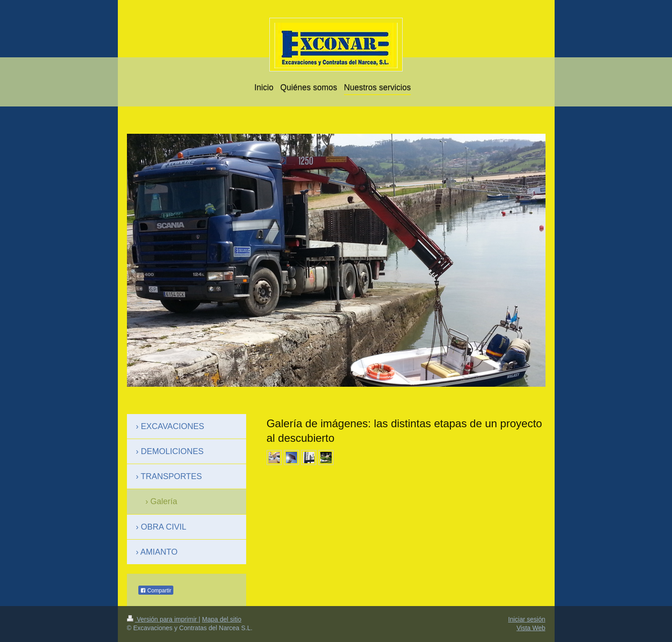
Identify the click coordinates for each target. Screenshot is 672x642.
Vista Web (531, 628)
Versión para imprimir (163, 619)
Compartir (156, 591)
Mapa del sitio (222, 619)
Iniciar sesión (527, 619)
